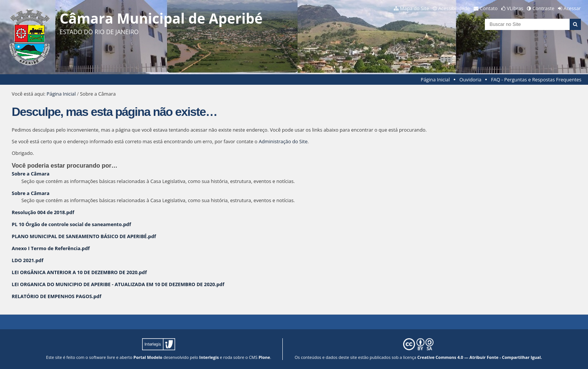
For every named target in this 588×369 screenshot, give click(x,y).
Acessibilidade (454, 8)
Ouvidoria (470, 79)
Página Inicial (435, 79)
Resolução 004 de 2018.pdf (43, 212)
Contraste (543, 8)
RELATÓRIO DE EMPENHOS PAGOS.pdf (56, 296)
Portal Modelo (148, 357)
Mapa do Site (414, 8)
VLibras (515, 8)
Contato (489, 8)
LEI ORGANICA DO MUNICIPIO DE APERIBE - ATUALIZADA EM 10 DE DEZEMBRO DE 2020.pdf (118, 284)
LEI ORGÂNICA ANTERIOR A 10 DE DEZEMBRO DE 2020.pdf (79, 272)
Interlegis (209, 357)
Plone (264, 357)
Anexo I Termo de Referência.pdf (51, 248)
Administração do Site (283, 141)
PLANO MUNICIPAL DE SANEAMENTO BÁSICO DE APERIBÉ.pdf (84, 236)
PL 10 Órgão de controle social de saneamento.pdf (71, 224)
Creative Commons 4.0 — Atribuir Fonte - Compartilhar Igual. (480, 357)
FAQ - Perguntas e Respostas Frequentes (536, 79)
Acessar (572, 8)
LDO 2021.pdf (27, 260)
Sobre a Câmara (31, 174)
